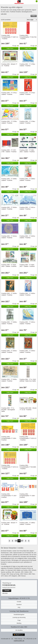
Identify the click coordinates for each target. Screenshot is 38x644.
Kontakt (19, 602)
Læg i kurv (10, 48)
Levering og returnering (19, 617)
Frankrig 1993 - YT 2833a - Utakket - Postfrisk (28, 351)
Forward (26, 541)
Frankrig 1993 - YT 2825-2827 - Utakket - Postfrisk (27, 265)
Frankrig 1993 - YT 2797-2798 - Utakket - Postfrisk (9, 151)
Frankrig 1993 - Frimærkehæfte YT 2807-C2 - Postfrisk (10, 37)
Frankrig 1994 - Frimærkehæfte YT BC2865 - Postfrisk (28, 467)
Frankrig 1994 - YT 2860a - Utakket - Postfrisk (28, 523)
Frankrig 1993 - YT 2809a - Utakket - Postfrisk (28, 179)
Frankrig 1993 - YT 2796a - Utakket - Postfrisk (28, 122)
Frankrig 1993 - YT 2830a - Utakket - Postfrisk (9, 323)
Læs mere (4, 14)
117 (22, 541)
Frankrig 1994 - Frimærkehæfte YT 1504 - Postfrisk (9, 438)
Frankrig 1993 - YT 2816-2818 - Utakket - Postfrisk (9, 265)
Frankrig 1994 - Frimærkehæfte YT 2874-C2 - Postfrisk (28, 438)
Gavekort (19, 605)
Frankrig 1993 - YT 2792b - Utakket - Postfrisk (28, 94)
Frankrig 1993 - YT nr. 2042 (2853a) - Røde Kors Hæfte (28, 380)
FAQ (19, 607)
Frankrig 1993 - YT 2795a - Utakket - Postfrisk (9, 122)
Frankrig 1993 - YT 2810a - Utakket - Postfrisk (9, 208)
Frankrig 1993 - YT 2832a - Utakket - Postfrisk (9, 351)
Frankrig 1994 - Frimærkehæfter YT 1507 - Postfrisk (9, 496)
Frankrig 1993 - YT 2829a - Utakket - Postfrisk (28, 294)
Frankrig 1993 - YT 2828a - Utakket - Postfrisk (9, 294)
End (29, 541)
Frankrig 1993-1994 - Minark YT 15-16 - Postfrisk (28, 409)
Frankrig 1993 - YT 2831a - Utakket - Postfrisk (28, 323)
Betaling (19, 623)
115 (16, 541)
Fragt (19, 620)
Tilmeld (7, 590)
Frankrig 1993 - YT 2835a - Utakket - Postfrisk (9, 380)
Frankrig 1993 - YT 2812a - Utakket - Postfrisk (9, 237)
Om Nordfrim (19, 630)
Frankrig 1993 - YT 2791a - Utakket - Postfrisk (9, 94)
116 (19, 541)
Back (13, 541)
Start (9, 541)
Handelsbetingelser (19, 615)
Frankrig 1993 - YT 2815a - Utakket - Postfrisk (28, 237)
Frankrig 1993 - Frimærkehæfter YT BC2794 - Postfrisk (28, 37)
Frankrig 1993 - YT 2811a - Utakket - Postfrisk (28, 208)
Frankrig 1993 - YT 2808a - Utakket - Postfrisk (9, 179)
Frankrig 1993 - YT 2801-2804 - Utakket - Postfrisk (27, 151)
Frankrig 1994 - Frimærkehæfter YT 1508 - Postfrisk (28, 496)
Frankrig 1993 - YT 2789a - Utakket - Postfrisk (28, 65)
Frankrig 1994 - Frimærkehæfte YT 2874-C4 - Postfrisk (10, 467)
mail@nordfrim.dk (19, 641)
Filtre (34, 16)
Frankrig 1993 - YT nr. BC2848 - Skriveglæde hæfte (8, 410)
